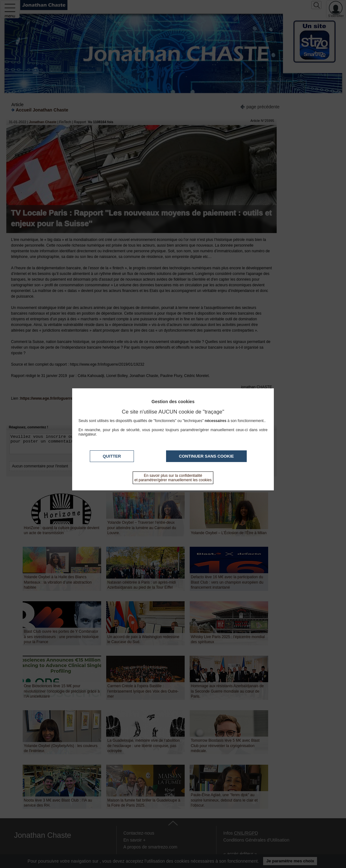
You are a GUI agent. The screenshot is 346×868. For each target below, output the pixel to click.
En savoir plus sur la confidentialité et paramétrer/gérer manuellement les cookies (173, 478)
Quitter (112, 456)
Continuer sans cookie (206, 456)
